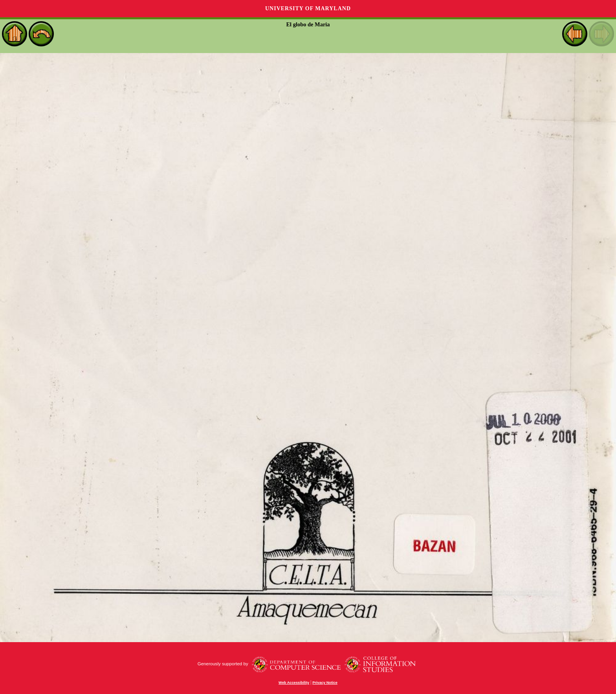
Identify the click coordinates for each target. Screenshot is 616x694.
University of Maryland (308, 8)
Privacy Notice (325, 683)
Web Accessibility (294, 683)
